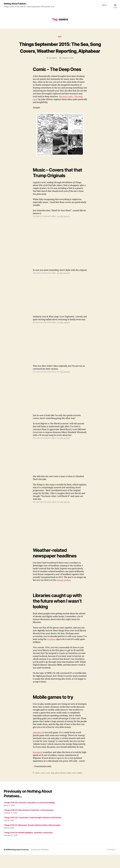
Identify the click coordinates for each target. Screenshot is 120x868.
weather (80, 780)
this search (65, 330)
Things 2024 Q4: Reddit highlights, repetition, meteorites (31, 846)
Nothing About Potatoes (16, 4)
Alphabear (38, 740)
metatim (54, 65)
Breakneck (38, 760)
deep (53, 780)
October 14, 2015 (68, 65)
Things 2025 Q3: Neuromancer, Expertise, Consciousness (31, 817)
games (58, 780)
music (75, 780)
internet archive (64, 587)
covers (48, 780)
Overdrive (52, 647)
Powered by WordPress (41, 863)
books (38, 780)
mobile (70, 780)
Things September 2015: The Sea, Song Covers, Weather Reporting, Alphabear (60, 51)
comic (43, 780)
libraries (64, 780)
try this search (63, 224)
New (60, 37)
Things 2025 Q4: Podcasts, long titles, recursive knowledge (32, 810)
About (104, 5)
